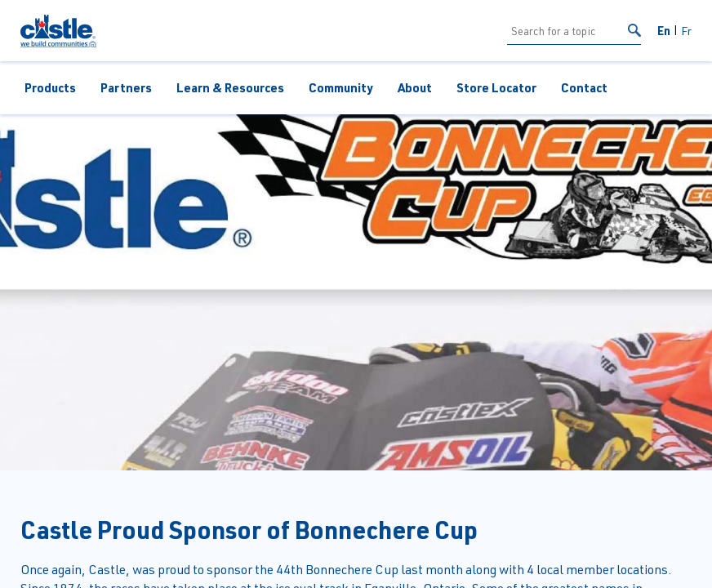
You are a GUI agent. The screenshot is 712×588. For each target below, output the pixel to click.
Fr (686, 31)
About (415, 87)
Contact (584, 87)
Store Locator (496, 87)
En (664, 30)
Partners (126, 87)
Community (341, 87)
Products (50, 87)
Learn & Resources (230, 87)
